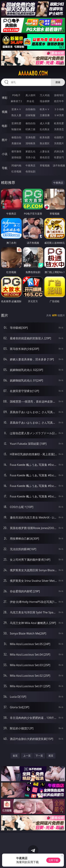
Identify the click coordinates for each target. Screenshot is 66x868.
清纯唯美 (30, 143)
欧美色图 (45, 137)
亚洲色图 (30, 137)
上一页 (27, 756)
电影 (5, 126)
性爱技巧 (59, 157)
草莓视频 (45, 165)
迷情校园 (16, 157)
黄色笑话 (45, 157)
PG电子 (16, 95)
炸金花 (30, 101)
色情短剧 (30, 171)
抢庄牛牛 (59, 101)
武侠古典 (59, 151)
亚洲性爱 (16, 123)
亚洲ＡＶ (16, 109)
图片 (5, 140)
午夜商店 (30, 165)
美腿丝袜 (16, 143)
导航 (5, 168)
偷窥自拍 (16, 137)
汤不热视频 (59, 165)
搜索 (58, 82)
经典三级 (30, 129)
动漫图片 (59, 137)
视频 (5, 112)
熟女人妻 (16, 115)
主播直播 (45, 115)
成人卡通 (45, 123)
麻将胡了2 (16, 101)
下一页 (39, 756)
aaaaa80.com (33, 73)
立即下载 (53, 860)
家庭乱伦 (30, 151)
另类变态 (59, 129)
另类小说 (30, 157)
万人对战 (45, 95)
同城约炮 (16, 165)
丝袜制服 (30, 115)
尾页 (51, 756)
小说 (5, 154)
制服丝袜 (16, 129)
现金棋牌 (45, 101)
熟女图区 (45, 143)
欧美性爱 (59, 123)
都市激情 (16, 151)
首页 (15, 756)
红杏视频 (16, 171)
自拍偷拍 (30, 109)
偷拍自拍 (30, 123)
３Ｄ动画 (59, 109)
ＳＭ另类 (59, 115)
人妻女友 (45, 151)
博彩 (5, 98)
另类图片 (59, 143)
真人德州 (30, 95)
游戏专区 (59, 95)
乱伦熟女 (45, 129)
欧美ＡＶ (45, 109)
